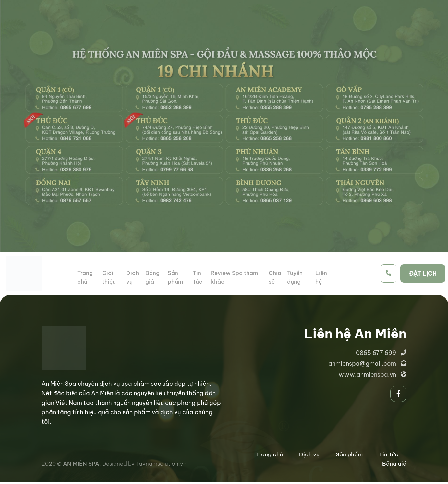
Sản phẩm (349, 454)
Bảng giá (394, 464)
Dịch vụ (309, 454)
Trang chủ (269, 454)
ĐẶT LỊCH (423, 273)
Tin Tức (389, 454)
